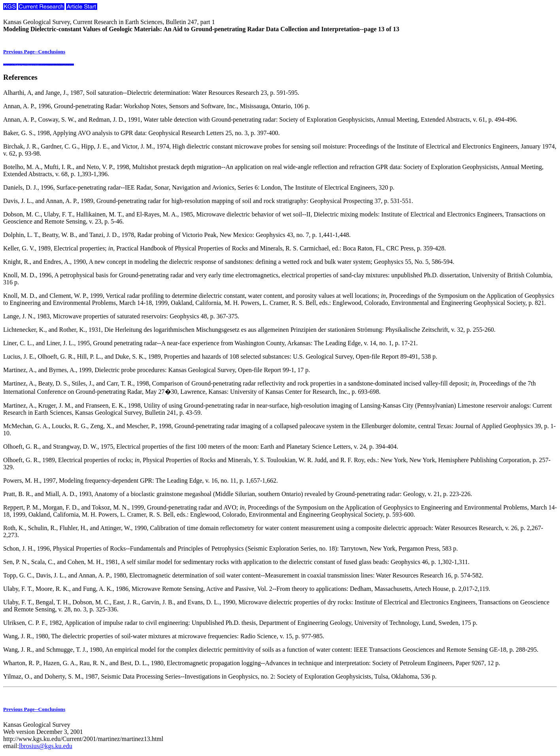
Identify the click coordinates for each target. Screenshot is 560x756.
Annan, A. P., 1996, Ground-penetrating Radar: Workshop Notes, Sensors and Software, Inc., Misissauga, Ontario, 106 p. (156, 106)
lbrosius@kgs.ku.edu (46, 746)
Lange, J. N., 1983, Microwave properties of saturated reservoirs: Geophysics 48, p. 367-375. (121, 316)
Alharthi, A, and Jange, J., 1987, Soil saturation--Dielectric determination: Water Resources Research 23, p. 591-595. (151, 93)
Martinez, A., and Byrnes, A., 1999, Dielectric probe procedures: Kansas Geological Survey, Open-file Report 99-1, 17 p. (157, 370)
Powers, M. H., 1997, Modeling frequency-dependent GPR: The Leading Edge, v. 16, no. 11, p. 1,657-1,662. (140, 480)
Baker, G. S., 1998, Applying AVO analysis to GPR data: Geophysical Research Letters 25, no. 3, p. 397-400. (141, 133)
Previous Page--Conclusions (34, 52)
